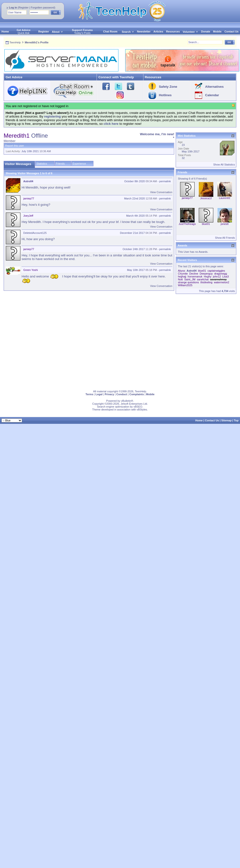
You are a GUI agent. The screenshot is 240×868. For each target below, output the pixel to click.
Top (236, 420)
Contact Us (232, 32)
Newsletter (144, 32)
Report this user (15, 146)
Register (24, 8)
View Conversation (161, 192)
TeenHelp (15, 42)
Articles (158, 32)
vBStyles (142, 410)
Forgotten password (43, 8)
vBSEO (138, 407)
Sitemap (227, 420)
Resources (173, 32)
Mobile (217, 32)
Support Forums (83, 30)
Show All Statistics (224, 165)
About (56, 32)
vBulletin (126, 401)
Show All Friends (225, 238)
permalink (165, 181)
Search (128, 32)
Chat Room (110, 32)
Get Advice (24, 30)
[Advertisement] (46, 341)
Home (5, 32)
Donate (206, 32)
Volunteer (189, 32)
